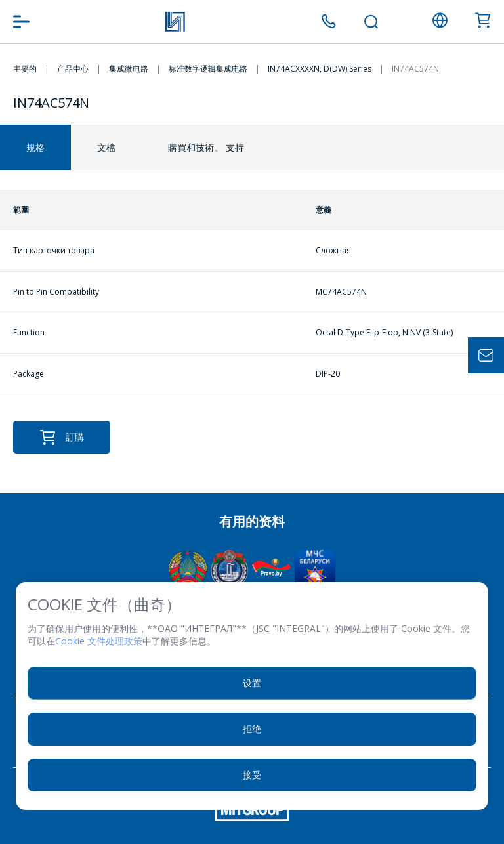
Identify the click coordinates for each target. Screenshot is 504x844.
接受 (252, 775)
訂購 (62, 437)
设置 (252, 683)
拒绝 (252, 729)
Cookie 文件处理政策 (99, 641)
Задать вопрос (486, 355)
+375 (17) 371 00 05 (328, 21)
